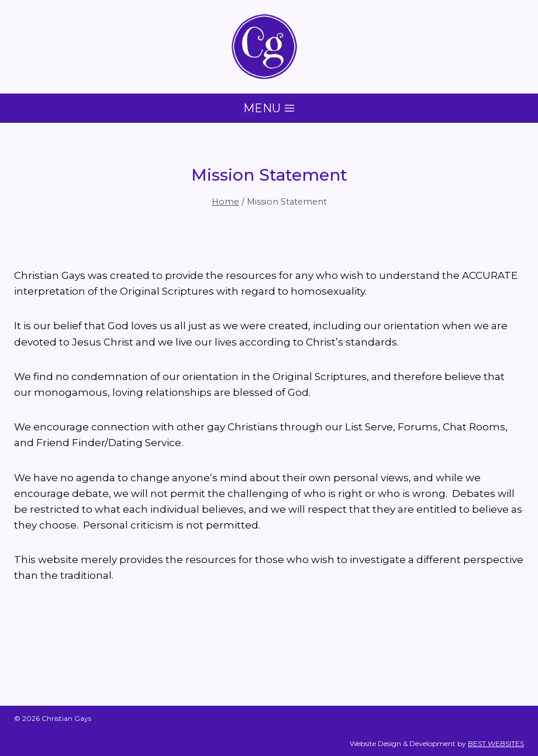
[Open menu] (269, 108)
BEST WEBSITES (496, 743)
